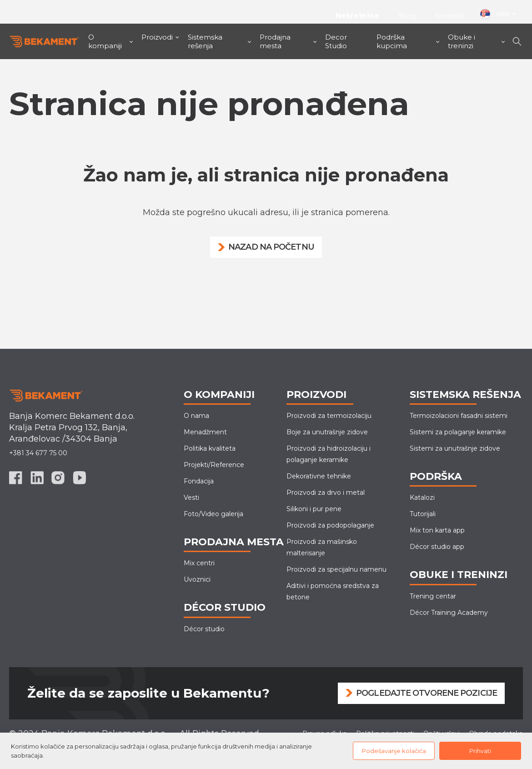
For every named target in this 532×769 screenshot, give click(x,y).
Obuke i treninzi (462, 41)
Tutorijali (423, 514)
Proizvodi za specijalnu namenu (336, 569)
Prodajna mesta (275, 41)
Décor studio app (437, 547)
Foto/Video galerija (213, 514)
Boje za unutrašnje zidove (327, 432)
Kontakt (449, 16)
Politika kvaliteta (210, 448)
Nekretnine (356, 16)
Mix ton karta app (437, 530)
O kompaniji (105, 41)
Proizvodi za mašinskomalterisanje (322, 547)
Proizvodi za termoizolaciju (329, 416)
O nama (196, 416)
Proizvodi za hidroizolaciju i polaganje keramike (329, 454)
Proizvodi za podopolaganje (330, 525)
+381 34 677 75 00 (38, 453)
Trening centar (433, 596)
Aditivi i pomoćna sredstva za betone (333, 591)
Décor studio (204, 629)
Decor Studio (336, 41)
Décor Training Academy (449, 613)
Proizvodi (157, 37)
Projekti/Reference (214, 465)
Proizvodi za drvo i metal (326, 493)
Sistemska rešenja (205, 41)
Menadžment (205, 432)
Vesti (191, 498)
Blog (407, 16)
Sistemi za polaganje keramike (458, 432)
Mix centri (199, 563)
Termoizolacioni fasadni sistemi (459, 416)
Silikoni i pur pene (314, 509)
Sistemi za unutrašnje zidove (455, 448)
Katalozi (422, 498)
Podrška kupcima (392, 41)
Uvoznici (197, 579)
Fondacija (199, 481)
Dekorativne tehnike (319, 476)
